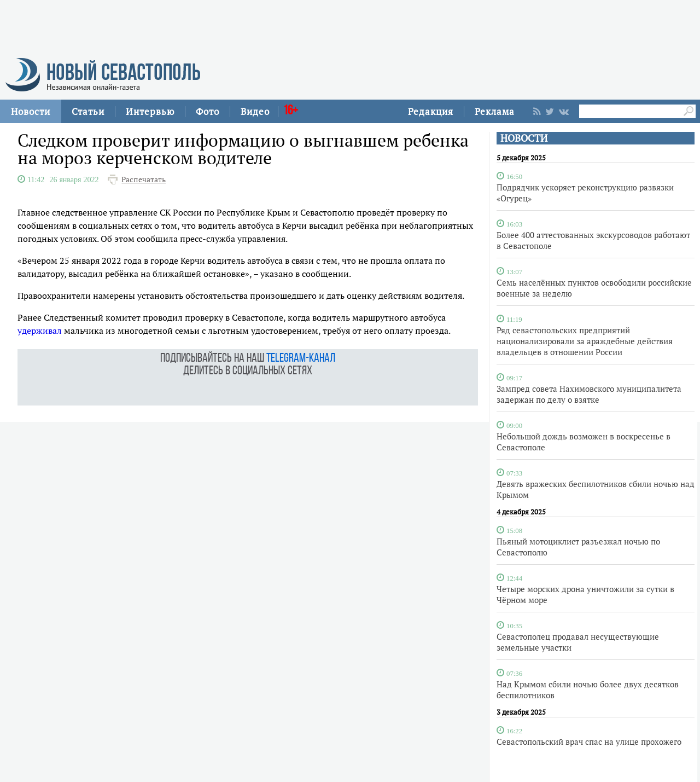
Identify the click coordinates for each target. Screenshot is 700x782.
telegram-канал (301, 359)
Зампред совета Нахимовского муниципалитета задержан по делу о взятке (589, 394)
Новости (31, 111)
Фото (208, 111)
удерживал (40, 331)
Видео (255, 111)
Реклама (495, 111)
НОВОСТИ (524, 138)
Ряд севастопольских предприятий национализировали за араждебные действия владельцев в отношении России (585, 341)
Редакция (431, 111)
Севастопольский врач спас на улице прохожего (589, 742)
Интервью (150, 111)
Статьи (88, 111)
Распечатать (144, 179)
